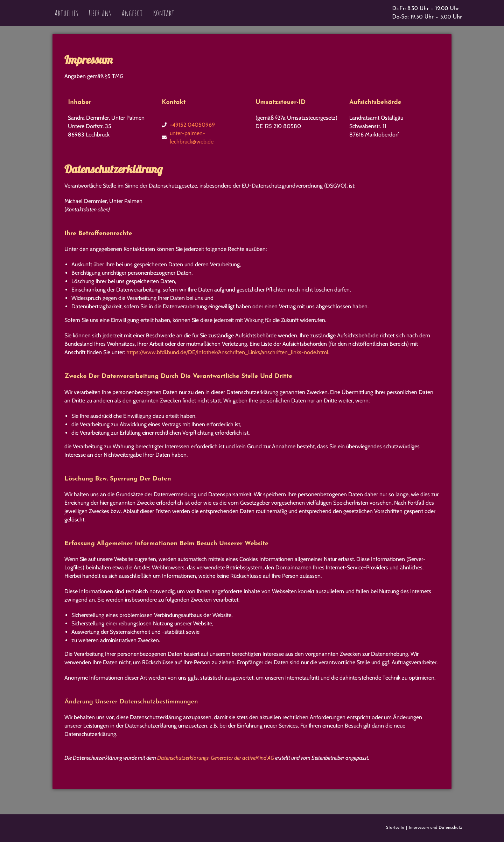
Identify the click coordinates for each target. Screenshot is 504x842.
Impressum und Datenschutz (435, 828)
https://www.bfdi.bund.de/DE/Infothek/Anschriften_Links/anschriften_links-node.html (227, 352)
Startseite (395, 828)
